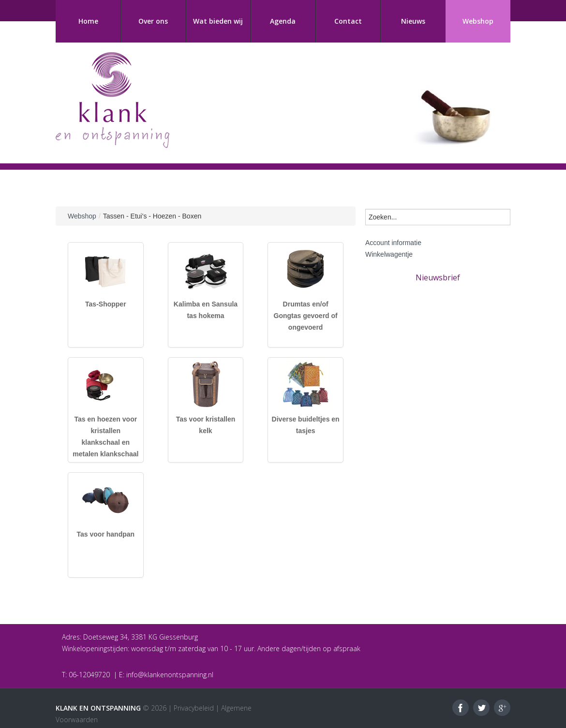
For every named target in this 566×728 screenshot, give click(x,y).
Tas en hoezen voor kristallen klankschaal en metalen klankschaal (105, 437)
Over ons (153, 21)
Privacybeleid (194, 708)
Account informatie (393, 243)
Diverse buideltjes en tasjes (306, 425)
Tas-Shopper (106, 304)
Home (88, 21)
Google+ (502, 708)
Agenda (283, 21)
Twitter (481, 708)
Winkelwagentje (389, 254)
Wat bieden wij (218, 21)
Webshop (478, 21)
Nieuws (413, 21)
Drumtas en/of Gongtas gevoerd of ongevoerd (306, 316)
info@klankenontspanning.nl (170, 675)
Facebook (461, 708)
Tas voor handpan (106, 534)
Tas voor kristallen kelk (206, 425)
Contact (348, 21)
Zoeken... (365, 207)
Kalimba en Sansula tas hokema (206, 310)
